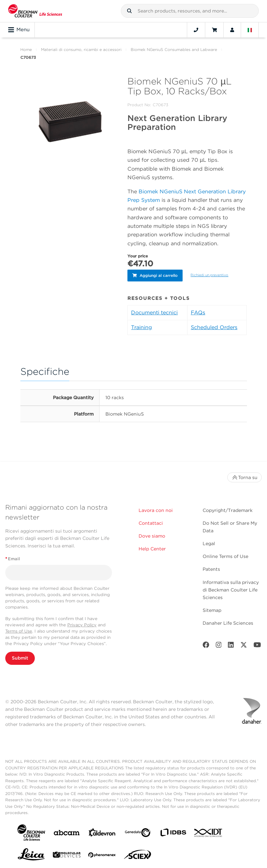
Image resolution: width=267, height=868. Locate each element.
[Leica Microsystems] (31, 856)
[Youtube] (257, 646)
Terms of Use (19, 631)
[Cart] (214, 30)
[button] (129, 11)
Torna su (245, 477)
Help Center (152, 548)
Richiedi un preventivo (209, 275)
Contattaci (151, 523)
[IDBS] (173, 834)
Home (26, 49)
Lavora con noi (156, 510)
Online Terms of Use (225, 556)
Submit (20, 658)
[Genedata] (138, 833)
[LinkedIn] (231, 646)
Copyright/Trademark (228, 510)
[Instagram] (219, 646)
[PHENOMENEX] (102, 856)
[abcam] (67, 833)
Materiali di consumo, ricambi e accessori (81, 49)
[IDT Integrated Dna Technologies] (209, 833)
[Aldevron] (102, 834)
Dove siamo (152, 536)
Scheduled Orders (214, 327)
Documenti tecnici (154, 312)
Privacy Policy (82, 624)
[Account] (232, 30)
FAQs (198, 312)
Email (13, 558)
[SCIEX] (138, 856)
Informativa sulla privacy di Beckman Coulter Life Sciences (231, 589)
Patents (211, 569)
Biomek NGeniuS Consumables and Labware (174, 49)
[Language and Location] (250, 30)
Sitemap (212, 610)
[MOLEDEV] (67, 856)
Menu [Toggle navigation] (19, 30)
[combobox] (190, 11)
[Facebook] (206, 646)
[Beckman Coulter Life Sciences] (35, 11)
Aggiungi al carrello (155, 275)
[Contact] (196, 30)
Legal (209, 543)
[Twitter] (244, 646)
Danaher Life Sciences (228, 623)
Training (142, 327)
